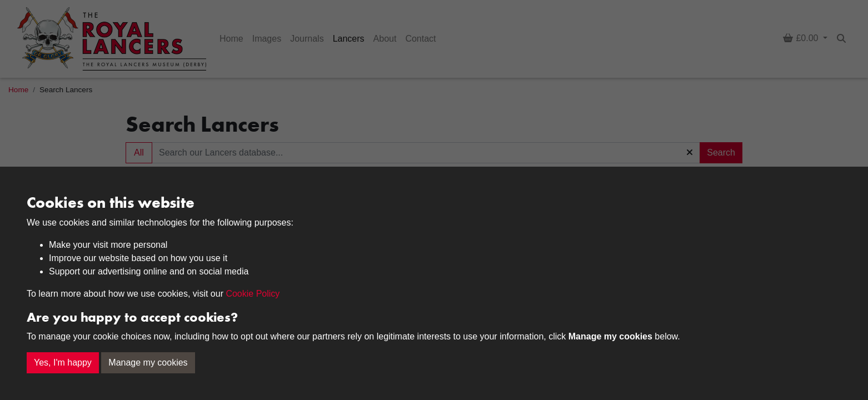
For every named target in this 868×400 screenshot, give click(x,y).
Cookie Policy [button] (253, 294)
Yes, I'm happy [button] (63, 362)
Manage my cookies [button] (148, 362)
